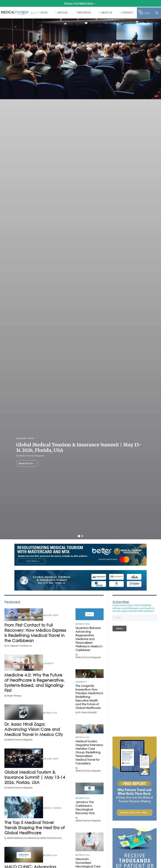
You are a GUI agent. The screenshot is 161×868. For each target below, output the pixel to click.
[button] (79, 536)
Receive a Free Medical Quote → (80, 3)
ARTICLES (62, 12)
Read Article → (27, 463)
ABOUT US (107, 12)
